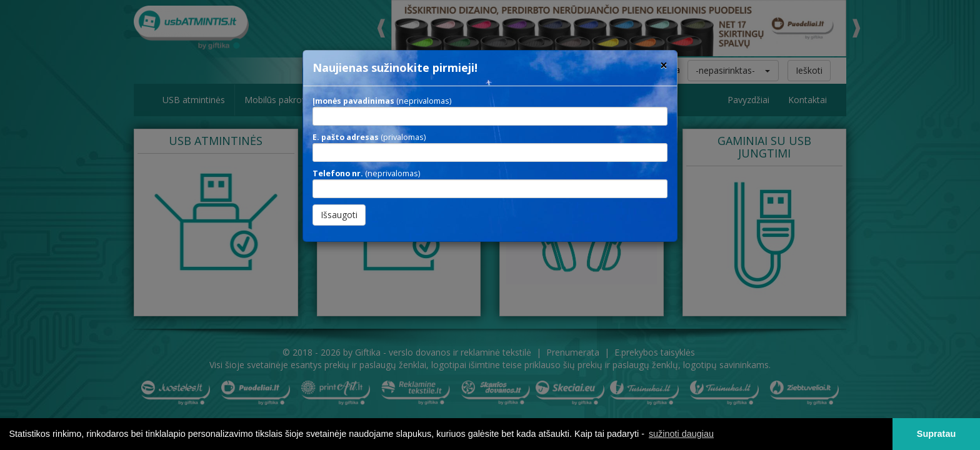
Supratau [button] (936, 434)
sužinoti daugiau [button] (681, 434)
